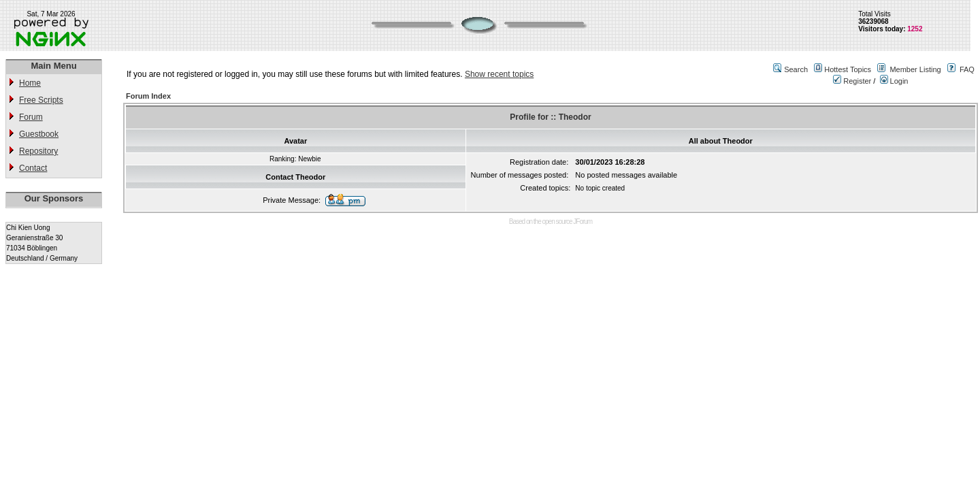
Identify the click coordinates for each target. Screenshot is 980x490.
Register (852, 81)
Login (894, 81)
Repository (38, 151)
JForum (583, 222)
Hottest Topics (848, 69)
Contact (33, 168)
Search (796, 69)
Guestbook (39, 134)
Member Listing (915, 69)
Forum (31, 117)
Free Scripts (41, 100)
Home (30, 83)
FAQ (967, 69)
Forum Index (148, 96)
